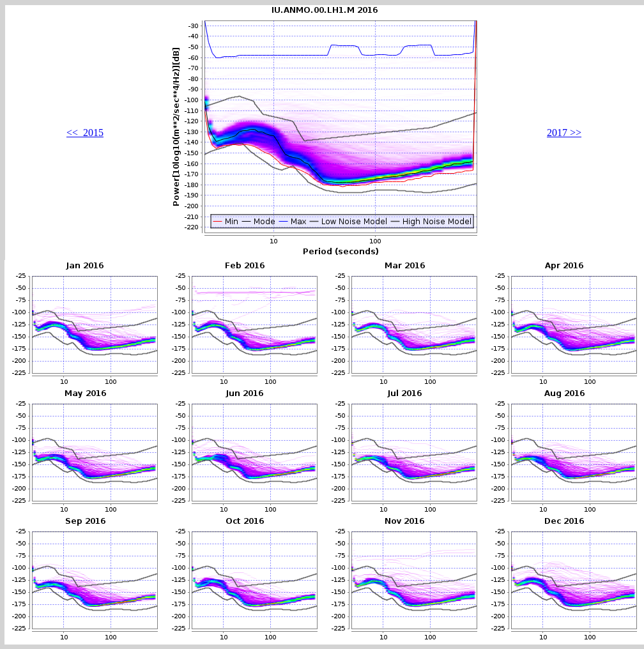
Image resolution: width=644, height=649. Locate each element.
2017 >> (564, 133)
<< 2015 (85, 133)
